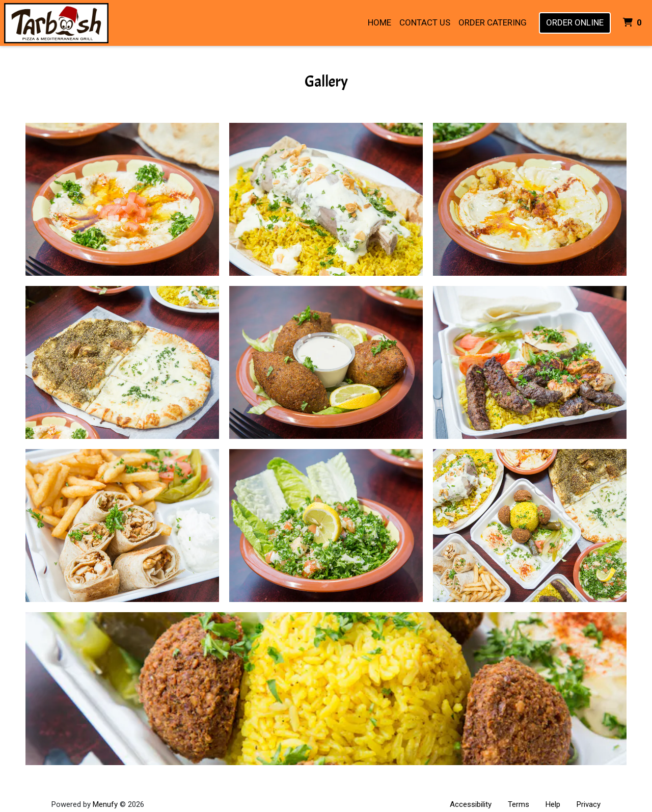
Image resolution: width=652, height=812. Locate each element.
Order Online (575, 22)
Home (379, 22)
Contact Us (425, 22)
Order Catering (493, 22)
